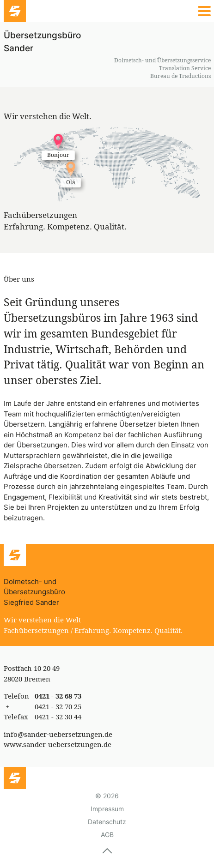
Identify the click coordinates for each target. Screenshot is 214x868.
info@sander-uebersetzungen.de (58, 734)
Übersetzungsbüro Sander (42, 42)
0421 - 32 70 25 (58, 706)
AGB (107, 835)
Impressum (107, 809)
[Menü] (107, 11)
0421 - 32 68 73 (58, 696)
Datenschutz (107, 822)
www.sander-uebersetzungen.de (58, 744)
